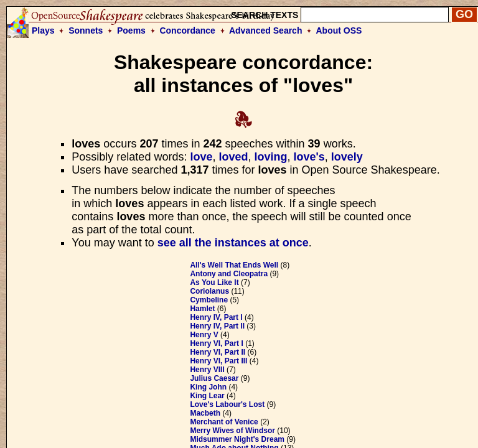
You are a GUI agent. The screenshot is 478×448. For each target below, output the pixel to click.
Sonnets (86, 30)
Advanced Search (266, 30)
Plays (43, 30)
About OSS (339, 30)
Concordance (187, 30)
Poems (131, 30)
